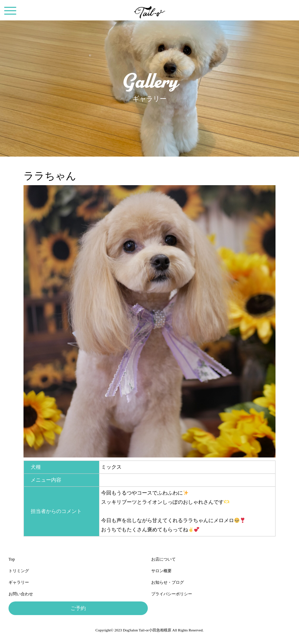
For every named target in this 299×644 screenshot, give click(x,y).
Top (12, 559)
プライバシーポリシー (172, 594)
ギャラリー (19, 582)
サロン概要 (161, 571)
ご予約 (78, 608)
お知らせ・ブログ (168, 582)
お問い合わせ (21, 594)
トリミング (19, 571)
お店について (163, 559)
